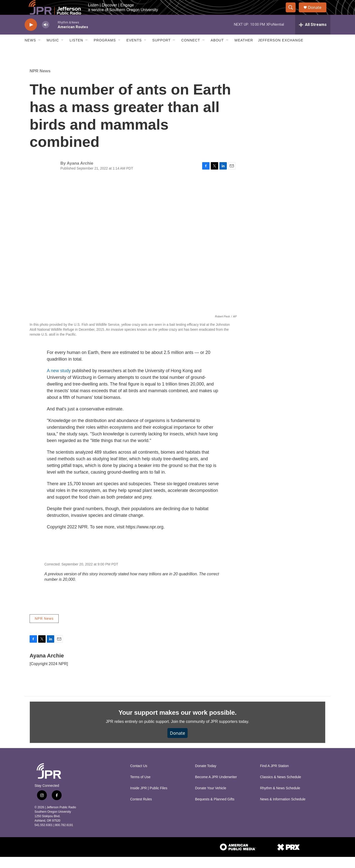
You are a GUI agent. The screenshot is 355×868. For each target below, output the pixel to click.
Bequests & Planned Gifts (215, 810)
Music (53, 51)
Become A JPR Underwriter (216, 788)
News (30, 51)
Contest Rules (141, 810)
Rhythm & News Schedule (280, 799)
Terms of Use (140, 788)
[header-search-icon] (293, 13)
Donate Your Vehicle (211, 799)
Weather (244, 51)
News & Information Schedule (283, 810)
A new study (59, 382)
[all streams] (313, 36)
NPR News (40, 82)
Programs (105, 51)
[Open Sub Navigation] (40, 51)
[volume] (46, 36)
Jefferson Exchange (281, 51)
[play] (31, 36)
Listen (76, 51)
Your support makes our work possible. (178, 724)
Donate (318, 13)
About (217, 51)
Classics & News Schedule (281, 788)
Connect (191, 51)
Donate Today (206, 777)
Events (134, 51)
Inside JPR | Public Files (149, 799)
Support (161, 51)
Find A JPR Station (275, 777)
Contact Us (139, 777)
